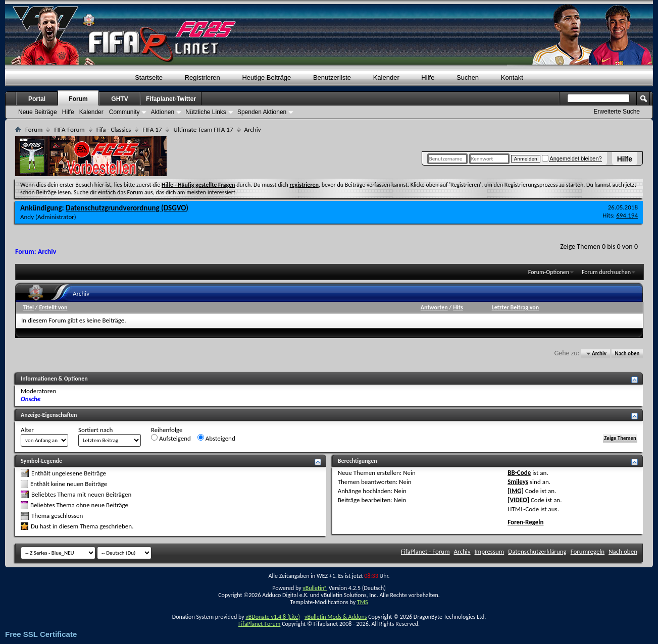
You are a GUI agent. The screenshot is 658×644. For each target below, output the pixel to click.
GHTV (119, 99)
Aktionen (162, 112)
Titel (28, 307)
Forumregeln (588, 551)
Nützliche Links (206, 112)
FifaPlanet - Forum (425, 551)
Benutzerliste (332, 77)
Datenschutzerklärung (537, 551)
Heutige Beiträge (266, 77)
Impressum (490, 551)
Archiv (462, 551)
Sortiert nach (95, 430)
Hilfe (625, 159)
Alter (27, 430)
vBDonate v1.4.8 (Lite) (273, 617)
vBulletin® (315, 588)
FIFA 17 (152, 129)
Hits (458, 307)
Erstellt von (53, 307)
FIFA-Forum (69, 129)
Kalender (386, 77)
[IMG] (516, 491)
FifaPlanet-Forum (259, 624)
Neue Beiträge (38, 112)
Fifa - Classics (114, 129)
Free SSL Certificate (41, 634)
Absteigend (216, 438)
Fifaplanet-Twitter (171, 99)
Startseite (149, 77)
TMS (363, 602)
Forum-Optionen (549, 272)
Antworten (434, 307)
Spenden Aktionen (262, 112)
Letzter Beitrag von (516, 307)
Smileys (518, 482)
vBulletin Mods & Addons (336, 617)
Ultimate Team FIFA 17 (203, 129)
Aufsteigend (171, 438)
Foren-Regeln (525, 522)
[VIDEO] (518, 500)
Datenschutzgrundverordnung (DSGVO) (127, 208)
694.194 (627, 215)
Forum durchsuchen (606, 272)
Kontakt (512, 77)
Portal (37, 99)
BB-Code (519, 473)
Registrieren (203, 77)
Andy (27, 217)
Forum (78, 99)
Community (124, 112)
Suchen (468, 77)
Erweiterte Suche (617, 112)
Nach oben (627, 354)
